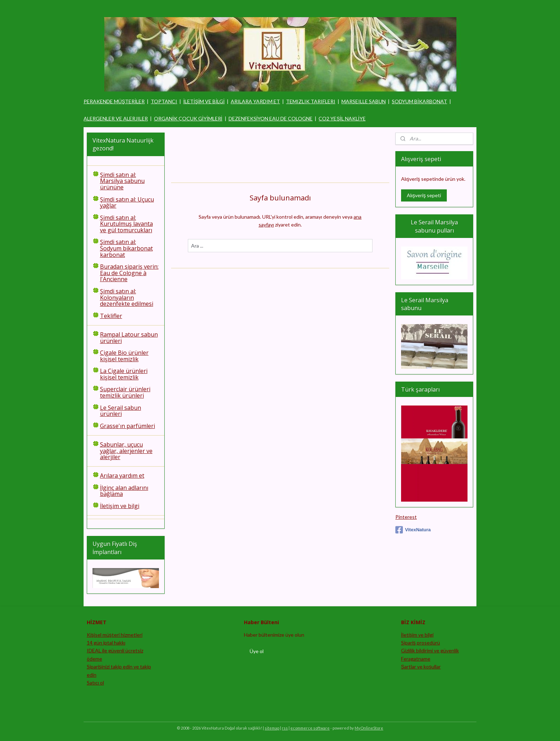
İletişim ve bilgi (120, 506)
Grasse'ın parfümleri (127, 426)
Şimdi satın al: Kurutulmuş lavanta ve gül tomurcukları (126, 224)
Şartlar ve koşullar (421, 667)
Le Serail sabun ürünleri (121, 411)
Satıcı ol (95, 683)
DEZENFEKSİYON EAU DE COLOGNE (271, 118)
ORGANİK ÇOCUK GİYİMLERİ (188, 118)
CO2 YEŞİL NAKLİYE (342, 118)
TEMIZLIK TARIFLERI (311, 101)
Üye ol (257, 651)
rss (285, 728)
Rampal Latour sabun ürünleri (129, 338)
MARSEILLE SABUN (364, 101)
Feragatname (416, 659)
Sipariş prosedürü (421, 643)
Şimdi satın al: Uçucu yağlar (127, 203)
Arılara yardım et (122, 476)
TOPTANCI (164, 101)
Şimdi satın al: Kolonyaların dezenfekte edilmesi (127, 297)
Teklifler (111, 316)
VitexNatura (413, 530)
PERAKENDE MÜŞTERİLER (114, 101)
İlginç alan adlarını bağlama (124, 491)
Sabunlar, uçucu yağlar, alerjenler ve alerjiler (126, 451)
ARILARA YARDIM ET (255, 101)
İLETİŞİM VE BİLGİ (204, 101)
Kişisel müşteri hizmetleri (115, 635)
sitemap (272, 728)
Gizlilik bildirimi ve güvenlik (430, 650)
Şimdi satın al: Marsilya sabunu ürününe (122, 181)
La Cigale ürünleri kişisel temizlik (124, 374)
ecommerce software (310, 728)
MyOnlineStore (369, 728)
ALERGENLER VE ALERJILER (116, 118)
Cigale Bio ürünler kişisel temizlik (124, 356)
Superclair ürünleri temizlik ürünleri (125, 392)
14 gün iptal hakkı (106, 643)
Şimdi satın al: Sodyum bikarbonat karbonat (126, 248)
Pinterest (406, 517)
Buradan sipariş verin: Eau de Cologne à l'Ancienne (129, 273)
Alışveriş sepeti (424, 195)
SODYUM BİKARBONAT (419, 101)
